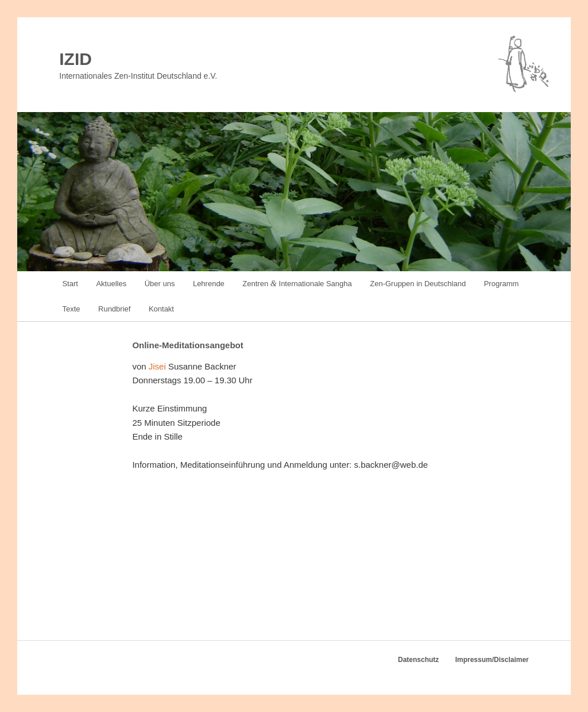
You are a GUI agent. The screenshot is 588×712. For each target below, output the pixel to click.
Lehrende (209, 284)
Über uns (160, 284)
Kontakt (161, 309)
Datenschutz (418, 660)
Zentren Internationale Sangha (297, 283)
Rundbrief (114, 309)
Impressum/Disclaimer (492, 660)
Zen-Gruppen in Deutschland (418, 284)
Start (70, 284)
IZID (76, 59)
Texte (71, 309)
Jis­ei (157, 366)
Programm (502, 284)
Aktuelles (111, 284)
